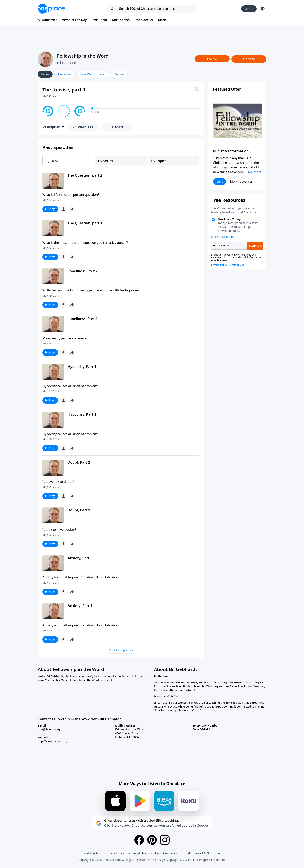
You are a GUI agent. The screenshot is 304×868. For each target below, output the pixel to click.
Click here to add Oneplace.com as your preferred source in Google (156, 826)
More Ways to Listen (93, 74)
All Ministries (47, 20)
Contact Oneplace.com (166, 853)
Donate (249, 59)
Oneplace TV (144, 20)
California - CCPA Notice (203, 853)
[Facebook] (139, 840)
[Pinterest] (152, 840)
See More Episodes (121, 650)
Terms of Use (137, 853)
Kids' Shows (121, 20)
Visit (220, 181)
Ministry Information (231, 151)
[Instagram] (165, 840)
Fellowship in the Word (83, 56)
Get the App (93, 853)
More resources (241, 181)
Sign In (249, 9)
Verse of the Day (74, 20)
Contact (120, 74)
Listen (45, 74)
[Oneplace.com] (51, 9)
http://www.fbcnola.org (52, 741)
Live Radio (99, 20)
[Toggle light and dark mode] (263, 9)
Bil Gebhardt (67, 63)
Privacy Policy (114, 853)
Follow (212, 59)
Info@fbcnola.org (49, 729)
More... (163, 20)
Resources (64, 74)
